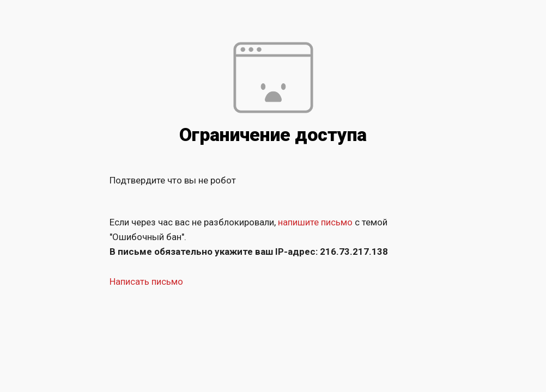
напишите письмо (315, 222)
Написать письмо (146, 281)
